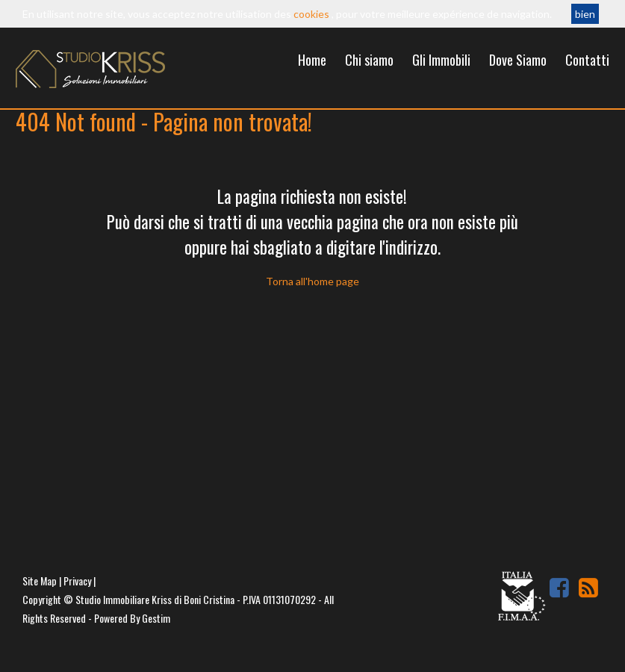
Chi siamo (369, 60)
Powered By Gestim (132, 618)
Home (312, 60)
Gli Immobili (441, 60)
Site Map (40, 581)
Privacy (77, 581)
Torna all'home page (312, 281)
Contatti (587, 60)
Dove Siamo (518, 60)
